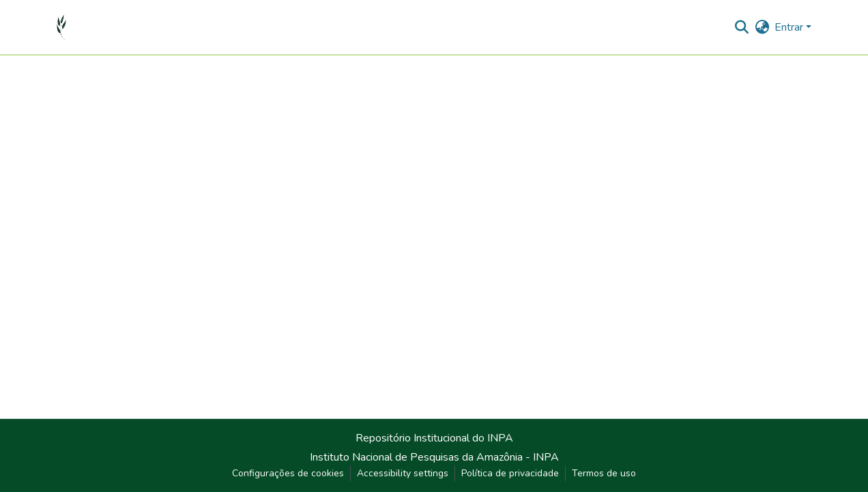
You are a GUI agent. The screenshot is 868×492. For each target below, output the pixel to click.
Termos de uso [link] (604, 473)
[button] (62, 27)
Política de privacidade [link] (510, 473)
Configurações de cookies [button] (288, 473)
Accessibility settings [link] (403, 473)
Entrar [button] (790, 27)
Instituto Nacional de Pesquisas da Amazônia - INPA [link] (434, 457)
